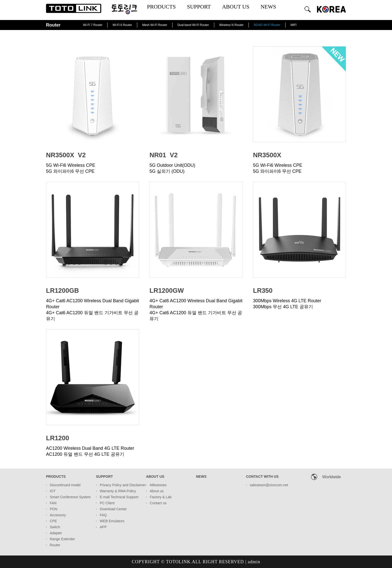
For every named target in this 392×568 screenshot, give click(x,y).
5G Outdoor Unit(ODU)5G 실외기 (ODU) (172, 168)
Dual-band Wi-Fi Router (193, 25)
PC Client (107, 503)
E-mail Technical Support (119, 497)
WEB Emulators (112, 521)
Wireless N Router (231, 25)
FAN (53, 503)
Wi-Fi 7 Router (93, 25)
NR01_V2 (164, 155)
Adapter (56, 533)
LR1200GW (167, 290)
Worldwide (331, 477)
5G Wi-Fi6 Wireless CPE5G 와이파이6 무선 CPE (71, 168)
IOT (53, 491)
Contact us (158, 503)
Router (55, 545)
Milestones (158, 485)
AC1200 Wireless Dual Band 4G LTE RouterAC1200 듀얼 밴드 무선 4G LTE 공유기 (90, 451)
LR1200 (58, 438)
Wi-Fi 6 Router (122, 25)
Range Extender (62, 539)
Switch (55, 527)
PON (53, 509)
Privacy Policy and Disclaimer (123, 485)
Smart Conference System (70, 497)
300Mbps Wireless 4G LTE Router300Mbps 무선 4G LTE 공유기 (287, 304)
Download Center (113, 509)
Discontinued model (65, 485)
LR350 (263, 290)
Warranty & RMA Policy (118, 491)
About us (157, 491)
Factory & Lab (161, 497)
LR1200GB (62, 290)
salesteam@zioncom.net (269, 485)
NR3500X (267, 155)
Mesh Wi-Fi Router (155, 25)
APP (103, 527)
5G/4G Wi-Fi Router (267, 25)
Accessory (58, 515)
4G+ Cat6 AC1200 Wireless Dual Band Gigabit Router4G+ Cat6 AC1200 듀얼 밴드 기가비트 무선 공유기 (92, 310)
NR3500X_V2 (66, 155)
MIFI (293, 25)
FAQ (103, 515)
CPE (53, 521)
